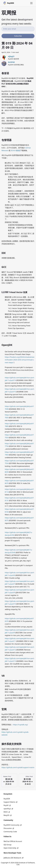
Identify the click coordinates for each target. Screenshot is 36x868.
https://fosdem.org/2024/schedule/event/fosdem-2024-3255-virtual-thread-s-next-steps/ (20, 360)
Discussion (9, 828)
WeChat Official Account (13, 841)
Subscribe (18, 36)
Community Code (10, 832)
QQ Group (8, 845)
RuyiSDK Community (13, 825)
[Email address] (18, 29)
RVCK (7, 812)
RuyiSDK (7, 799)
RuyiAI (7, 805)
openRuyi (8, 809)
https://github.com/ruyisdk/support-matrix (18, 767)
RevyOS (8, 815)
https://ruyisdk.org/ (20, 725)
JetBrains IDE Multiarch (13, 858)
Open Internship (11, 848)
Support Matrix (10, 802)
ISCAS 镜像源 (16, 150)
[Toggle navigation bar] (31, 3)
